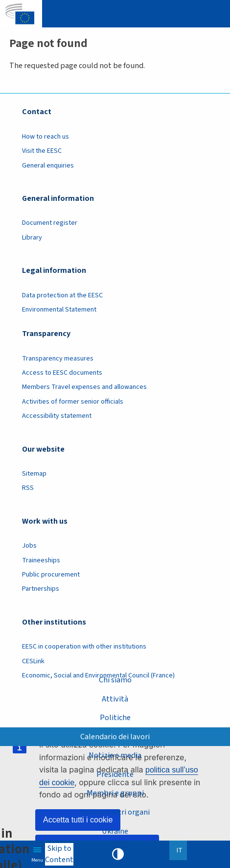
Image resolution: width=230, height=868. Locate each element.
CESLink (33, 661)
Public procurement (51, 575)
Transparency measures (58, 359)
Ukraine (115, 831)
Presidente (115, 774)
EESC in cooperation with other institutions (84, 647)
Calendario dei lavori (115, 736)
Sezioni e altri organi (115, 812)
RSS (28, 488)
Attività (115, 699)
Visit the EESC (42, 151)
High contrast (118, 854)
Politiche (115, 717)
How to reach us (46, 137)
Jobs (29, 546)
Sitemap (34, 474)
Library (32, 238)
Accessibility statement (57, 416)
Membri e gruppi (115, 793)
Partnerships (41, 589)
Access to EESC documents (62, 373)
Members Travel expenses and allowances (84, 387)
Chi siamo (115, 680)
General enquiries (48, 166)
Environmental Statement (59, 310)
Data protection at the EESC (62, 295)
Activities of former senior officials (73, 402)
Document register (50, 223)
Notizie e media (115, 755)
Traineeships (41, 560)
